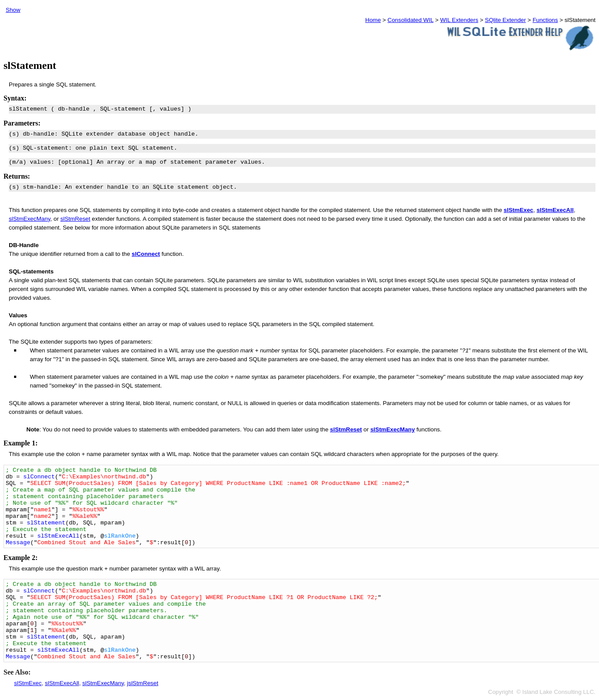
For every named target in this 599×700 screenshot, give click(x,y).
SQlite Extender (505, 20)
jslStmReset (143, 683)
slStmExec (518, 210)
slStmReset (75, 219)
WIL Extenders (459, 20)
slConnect (146, 254)
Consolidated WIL (411, 20)
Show (13, 10)
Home (373, 20)
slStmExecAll (62, 683)
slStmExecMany (30, 219)
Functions (545, 20)
